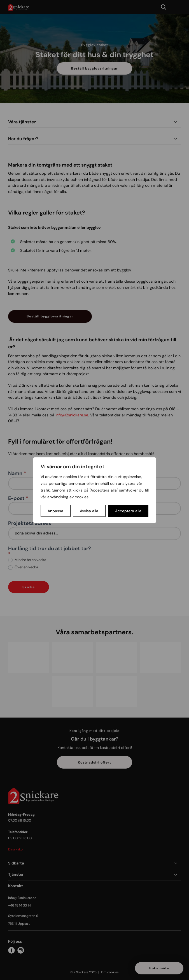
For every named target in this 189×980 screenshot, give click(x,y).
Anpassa (55, 511)
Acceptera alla (128, 511)
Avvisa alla (89, 511)
